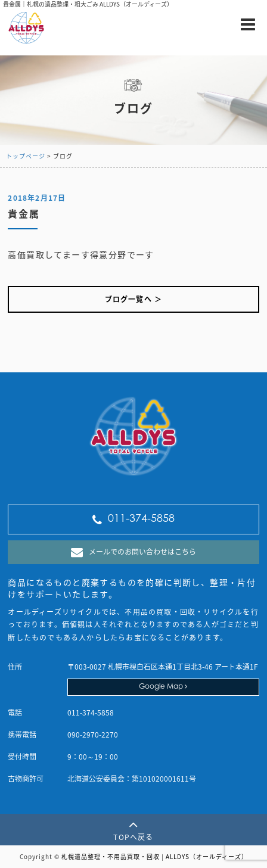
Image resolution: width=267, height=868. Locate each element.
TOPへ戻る (133, 830)
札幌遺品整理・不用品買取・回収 (111, 856)
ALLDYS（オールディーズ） (207, 856)
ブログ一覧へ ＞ (134, 299)
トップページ (26, 156)
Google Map (163, 687)
